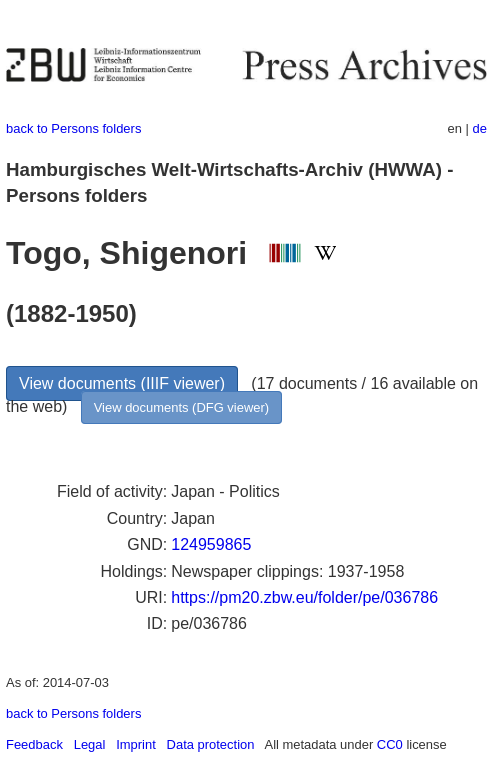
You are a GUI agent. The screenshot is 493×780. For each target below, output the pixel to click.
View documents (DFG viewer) (181, 407)
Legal (90, 744)
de (480, 128)
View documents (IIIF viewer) (122, 383)
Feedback (34, 744)
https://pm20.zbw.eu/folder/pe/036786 (304, 597)
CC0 (390, 744)
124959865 (211, 544)
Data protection (211, 744)
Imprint (136, 744)
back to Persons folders (73, 128)
